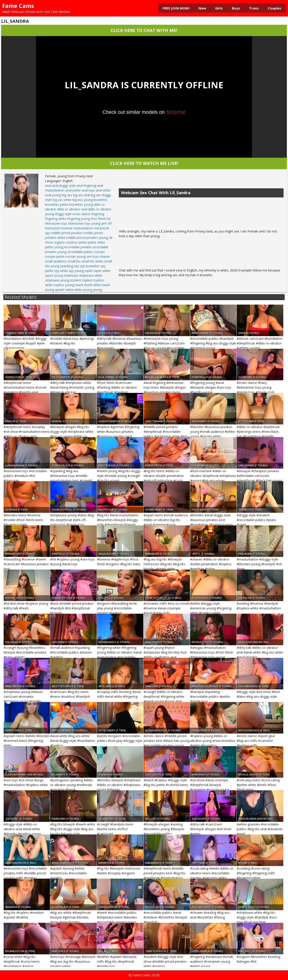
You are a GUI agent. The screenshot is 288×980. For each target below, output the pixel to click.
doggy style (63, 214)
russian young (76, 256)
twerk (79, 285)
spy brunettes (90, 266)
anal (48, 186)
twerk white (93, 285)
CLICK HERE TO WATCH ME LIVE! (144, 163)
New (202, 8)
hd (109, 219)
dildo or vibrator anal (72, 209)
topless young (64, 285)
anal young (53, 195)
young (97, 290)
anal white (103, 190)
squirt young (54, 275)
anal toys (88, 190)
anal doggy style (64, 186)
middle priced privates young (87, 238)
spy (76, 266)
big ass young (82, 200)
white (69, 290)
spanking (67, 266)
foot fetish (98, 219)
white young (83, 290)
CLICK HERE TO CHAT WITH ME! (144, 30)
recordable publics (80, 252)
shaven (105, 256)
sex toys (93, 256)
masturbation (83, 228)
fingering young (79, 219)
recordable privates (78, 247)
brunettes (100, 200)
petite (83, 242)
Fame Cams (18, 6)
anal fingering (86, 186)
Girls (219, 8)
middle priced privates (67, 233)
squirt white (102, 271)
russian (100, 252)
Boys (236, 8)
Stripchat (176, 112)
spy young (76, 271)
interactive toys (56, 223)
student (76, 280)
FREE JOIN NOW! (176, 8)
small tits (74, 261)
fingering (98, 214)
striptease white (91, 275)
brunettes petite (57, 204)
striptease (71, 275)
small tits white (92, 261)
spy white (61, 271)
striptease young (57, 280)
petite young (54, 247)
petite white (97, 242)
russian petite (55, 256)
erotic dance (81, 214)
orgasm (59, 242)
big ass (67, 195)
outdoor (72, 242)
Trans (254, 8)
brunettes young (81, 204)
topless (87, 280)
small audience (56, 261)
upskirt (60, 290)
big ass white (62, 200)
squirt (89, 271)
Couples (274, 8)
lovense (67, 228)
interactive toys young (84, 223)
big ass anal (81, 195)
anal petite (73, 190)
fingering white (56, 219)
